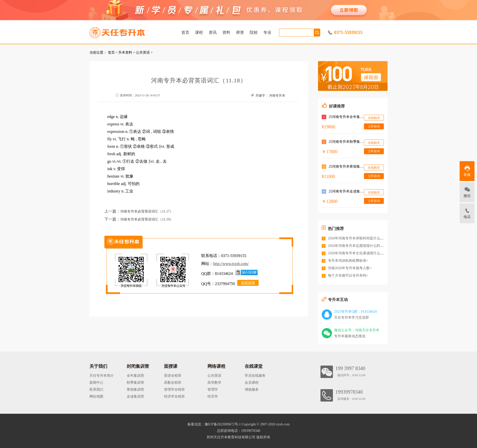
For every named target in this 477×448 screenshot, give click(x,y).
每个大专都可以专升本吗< (348, 276)
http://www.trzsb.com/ (231, 264)
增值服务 (252, 390)
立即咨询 (374, 126)
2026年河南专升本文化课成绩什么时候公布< (362, 253)
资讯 (213, 32)
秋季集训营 (135, 383)
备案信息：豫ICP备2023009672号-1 (214, 424)
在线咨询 (248, 283)
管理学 (213, 390)
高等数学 (214, 383)
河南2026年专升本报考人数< (350, 268)
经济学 (213, 396)
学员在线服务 (255, 376)
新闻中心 (96, 383)
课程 (199, 32)
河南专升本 (277, 95)
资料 (226, 32)
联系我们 (96, 390)
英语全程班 (173, 376)
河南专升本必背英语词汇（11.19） (147, 219)
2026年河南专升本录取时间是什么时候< (358, 238)
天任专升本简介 (102, 376)
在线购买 (374, 118)
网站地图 (96, 396)
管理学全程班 (174, 390)
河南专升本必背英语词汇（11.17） (147, 211)
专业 (267, 32)
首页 (185, 32)
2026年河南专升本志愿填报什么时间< (357, 246)
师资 (240, 32)
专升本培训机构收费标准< (348, 261)
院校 (254, 32)
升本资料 (125, 53)
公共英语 (143, 53)
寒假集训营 (135, 390)
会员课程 (252, 383)
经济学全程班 (174, 396)
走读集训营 (135, 396)
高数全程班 (173, 383)
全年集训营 (135, 376)
